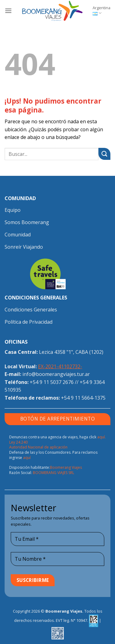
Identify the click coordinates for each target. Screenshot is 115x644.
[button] (8, 11)
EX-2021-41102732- (60, 366)
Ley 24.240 (18, 442)
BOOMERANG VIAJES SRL (54, 473)
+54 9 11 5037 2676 (52, 382)
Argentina (102, 10)
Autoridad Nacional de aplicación (38, 447)
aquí (27, 458)
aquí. (102, 437)
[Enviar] (104, 154)
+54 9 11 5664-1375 (83, 398)
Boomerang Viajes (66, 467)
